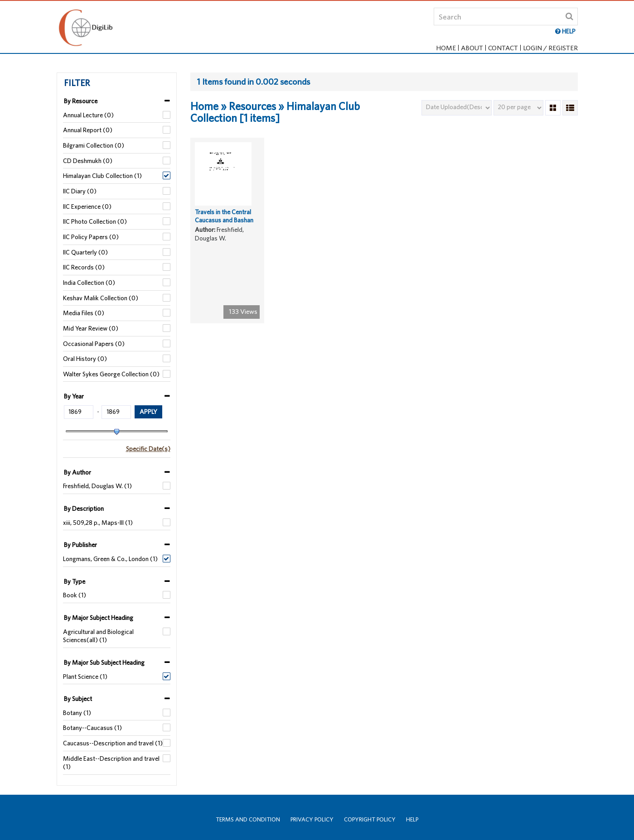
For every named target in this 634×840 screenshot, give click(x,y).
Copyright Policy (370, 819)
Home (446, 48)
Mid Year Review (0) (91, 328)
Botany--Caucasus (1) (92, 728)
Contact (503, 48)
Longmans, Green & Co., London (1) (110, 559)
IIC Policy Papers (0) (91, 237)
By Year (74, 396)
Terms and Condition (248, 819)
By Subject (78, 699)
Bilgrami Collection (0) (94, 145)
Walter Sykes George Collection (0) (111, 374)
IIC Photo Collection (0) (95, 221)
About (472, 48)
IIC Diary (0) (80, 191)
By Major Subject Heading (99, 618)
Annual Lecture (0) (88, 115)
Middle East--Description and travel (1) (111, 763)
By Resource (81, 101)
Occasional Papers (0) (94, 344)
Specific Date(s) (148, 449)
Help (412, 819)
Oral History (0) (85, 359)
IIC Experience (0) (87, 206)
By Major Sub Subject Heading (104, 662)
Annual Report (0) (88, 130)
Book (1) (75, 595)
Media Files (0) (84, 313)
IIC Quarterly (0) (85, 252)
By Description (84, 509)
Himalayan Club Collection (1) (102, 176)
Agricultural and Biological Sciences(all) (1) (98, 636)
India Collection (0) (89, 283)
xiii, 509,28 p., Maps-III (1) (98, 523)
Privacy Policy (312, 819)
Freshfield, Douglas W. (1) (97, 486)
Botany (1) (77, 713)
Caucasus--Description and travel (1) (113, 743)
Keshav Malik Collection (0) (101, 298)
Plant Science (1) (85, 677)
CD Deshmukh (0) (88, 161)
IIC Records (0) (84, 267)
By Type (75, 581)
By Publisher (80, 545)
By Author (77, 472)
